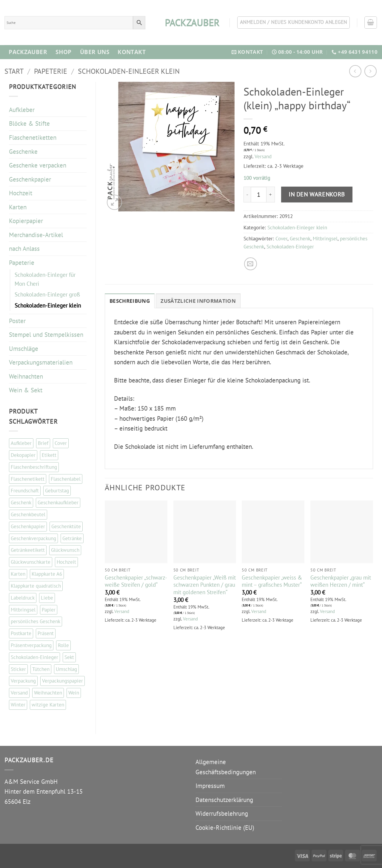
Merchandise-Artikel (36, 235)
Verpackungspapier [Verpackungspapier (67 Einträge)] (63, 681)
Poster (17, 321)
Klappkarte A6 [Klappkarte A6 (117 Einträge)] (47, 574)
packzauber (191, 23)
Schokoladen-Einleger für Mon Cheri (45, 279)
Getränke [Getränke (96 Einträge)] (72, 538)
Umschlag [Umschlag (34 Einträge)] (66, 669)
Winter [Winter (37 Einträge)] (18, 705)
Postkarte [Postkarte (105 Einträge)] (21, 633)
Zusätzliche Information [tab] (198, 301)
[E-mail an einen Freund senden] (251, 264)
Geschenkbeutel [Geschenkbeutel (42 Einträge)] (28, 514)
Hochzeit (21, 193)
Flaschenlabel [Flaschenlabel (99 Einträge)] (66, 479)
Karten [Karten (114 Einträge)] (18, 574)
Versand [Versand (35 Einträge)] (19, 693)
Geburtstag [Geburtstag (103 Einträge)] (57, 491)
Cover (281, 239)
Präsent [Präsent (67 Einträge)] (46, 633)
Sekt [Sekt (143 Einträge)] (69, 657)
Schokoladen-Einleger (290, 247)
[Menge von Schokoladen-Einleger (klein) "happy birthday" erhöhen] (271, 195)
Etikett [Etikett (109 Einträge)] (49, 455)
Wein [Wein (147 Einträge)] (74, 693)
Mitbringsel (325, 239)
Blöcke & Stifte (29, 123)
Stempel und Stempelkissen (46, 335)
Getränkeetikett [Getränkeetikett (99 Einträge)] (28, 550)
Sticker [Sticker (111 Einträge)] (18, 669)
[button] (371, 23)
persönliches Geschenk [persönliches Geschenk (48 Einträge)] (36, 621)
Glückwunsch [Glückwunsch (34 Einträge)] (65, 550)
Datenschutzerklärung (224, 800)
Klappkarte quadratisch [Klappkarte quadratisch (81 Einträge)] (36, 586)
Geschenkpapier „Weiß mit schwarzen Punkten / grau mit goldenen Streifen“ (205, 585)
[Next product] (355, 71)
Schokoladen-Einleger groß (47, 294)
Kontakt (132, 52)
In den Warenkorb (317, 194)
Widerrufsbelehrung (222, 814)
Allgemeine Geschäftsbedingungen (226, 767)
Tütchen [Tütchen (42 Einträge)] (41, 669)
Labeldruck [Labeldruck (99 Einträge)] (23, 598)
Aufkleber (22, 110)
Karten (18, 207)
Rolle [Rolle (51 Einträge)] (63, 645)
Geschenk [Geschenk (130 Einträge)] (21, 503)
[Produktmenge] (258, 195)
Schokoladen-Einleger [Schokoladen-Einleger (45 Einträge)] (34, 657)
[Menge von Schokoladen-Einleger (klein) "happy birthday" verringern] (247, 195)
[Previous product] (371, 71)
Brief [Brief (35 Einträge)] (43, 443)
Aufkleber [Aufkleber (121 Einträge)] (21, 443)
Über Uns (95, 52)
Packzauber (28, 52)
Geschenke (23, 152)
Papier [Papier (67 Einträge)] (49, 610)
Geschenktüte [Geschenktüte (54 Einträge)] (66, 526)
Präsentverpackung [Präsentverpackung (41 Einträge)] (31, 645)
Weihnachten (26, 376)
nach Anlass (24, 249)
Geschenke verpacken (38, 165)
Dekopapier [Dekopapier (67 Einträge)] (23, 455)
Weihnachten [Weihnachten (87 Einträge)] (48, 693)
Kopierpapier (26, 221)
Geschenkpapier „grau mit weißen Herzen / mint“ (341, 581)
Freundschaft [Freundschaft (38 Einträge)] (25, 491)
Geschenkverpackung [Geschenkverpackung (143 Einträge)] (33, 538)
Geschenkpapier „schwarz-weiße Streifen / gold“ (136, 581)
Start (14, 71)
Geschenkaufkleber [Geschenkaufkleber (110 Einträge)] (58, 503)
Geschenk (300, 239)
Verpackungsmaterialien (41, 362)
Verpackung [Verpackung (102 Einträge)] (23, 681)
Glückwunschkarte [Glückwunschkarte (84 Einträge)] (31, 562)
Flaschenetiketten (33, 138)
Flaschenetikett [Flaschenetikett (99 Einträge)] (28, 479)
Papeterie (51, 71)
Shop (64, 52)
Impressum (210, 786)
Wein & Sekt (26, 390)
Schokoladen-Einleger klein (129, 71)
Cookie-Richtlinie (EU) (225, 828)
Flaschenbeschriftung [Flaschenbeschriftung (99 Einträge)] (34, 467)
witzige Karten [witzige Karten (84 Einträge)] (48, 705)
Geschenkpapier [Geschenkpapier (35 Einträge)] (28, 526)
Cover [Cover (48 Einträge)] (61, 443)
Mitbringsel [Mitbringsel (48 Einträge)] (23, 610)
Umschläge (24, 349)
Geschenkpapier (30, 179)
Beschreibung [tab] (130, 301)
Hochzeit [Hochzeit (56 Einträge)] (66, 562)
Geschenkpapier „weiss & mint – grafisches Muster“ (272, 581)
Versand (263, 156)
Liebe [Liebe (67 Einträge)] (47, 598)
